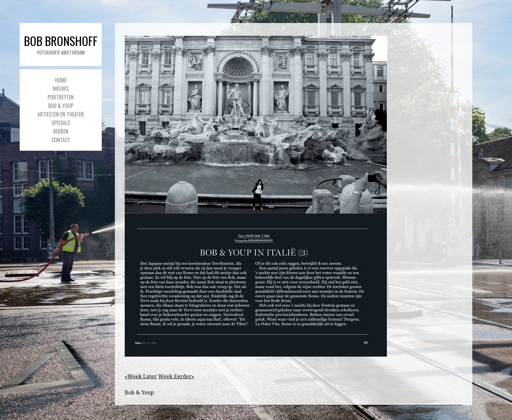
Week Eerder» (176, 376)
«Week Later (141, 376)
